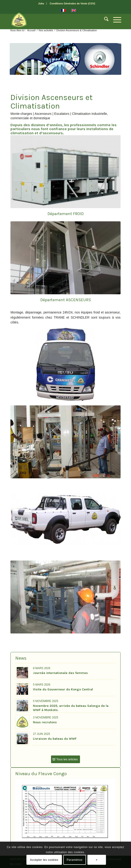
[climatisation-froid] (65, 172)
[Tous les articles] (65, 759)
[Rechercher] (104, 20)
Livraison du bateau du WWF (55, 739)
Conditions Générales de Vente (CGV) (72, 3)
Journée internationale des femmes (60, 673)
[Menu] (115, 20)
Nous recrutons (45, 722)
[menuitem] (41, 3)
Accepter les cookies (44, 860)
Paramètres (75, 860)
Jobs (41, 3)
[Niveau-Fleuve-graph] (65, 812)
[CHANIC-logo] (54, 20)
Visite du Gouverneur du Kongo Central (63, 689)
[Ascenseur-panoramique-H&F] (65, 258)
